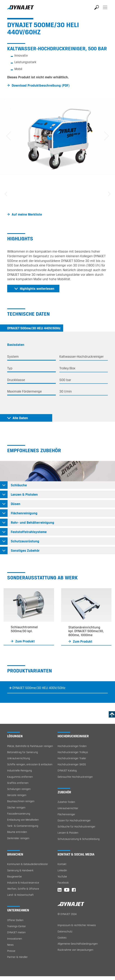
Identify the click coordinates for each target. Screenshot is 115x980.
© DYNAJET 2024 (67, 914)
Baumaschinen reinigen (21, 801)
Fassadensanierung (19, 814)
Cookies (62, 938)
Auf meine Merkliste (27, 214)
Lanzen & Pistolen (24, 494)
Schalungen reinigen (19, 789)
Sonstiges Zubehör (25, 550)
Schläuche (19, 485)
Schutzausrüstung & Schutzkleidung (79, 839)
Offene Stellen (15, 920)
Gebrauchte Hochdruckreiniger (75, 777)
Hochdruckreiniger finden (72, 746)
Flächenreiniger (66, 814)
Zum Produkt (25, 641)
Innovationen (15, 939)
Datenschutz (65, 931)
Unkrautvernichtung (19, 758)
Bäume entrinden (17, 832)
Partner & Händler (17, 957)
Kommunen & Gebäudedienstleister (28, 864)
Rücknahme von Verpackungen (75, 950)
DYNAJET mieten (16, 932)
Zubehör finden (66, 802)
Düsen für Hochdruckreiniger (74, 820)
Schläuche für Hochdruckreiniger (76, 826)
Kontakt (62, 864)
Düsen (16, 504)
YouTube (62, 876)
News (10, 945)
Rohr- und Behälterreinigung (32, 522)
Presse (11, 951)
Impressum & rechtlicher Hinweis (77, 925)
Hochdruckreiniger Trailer (72, 758)
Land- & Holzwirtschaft (20, 895)
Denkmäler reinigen (18, 838)
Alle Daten (20, 418)
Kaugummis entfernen (20, 777)
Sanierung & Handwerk (20, 870)
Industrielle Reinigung (20, 770)
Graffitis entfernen (18, 783)
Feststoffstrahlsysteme (29, 532)
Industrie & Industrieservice (23, 883)
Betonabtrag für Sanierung (22, 752)
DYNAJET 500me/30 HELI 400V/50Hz (39, 688)
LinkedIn (62, 870)
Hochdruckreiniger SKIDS (72, 764)
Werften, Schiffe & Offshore (23, 889)
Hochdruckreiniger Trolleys (73, 752)
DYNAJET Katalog (67, 770)
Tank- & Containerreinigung (23, 826)
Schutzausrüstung (25, 541)
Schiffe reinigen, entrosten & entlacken (30, 764)
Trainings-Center (17, 926)
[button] (9, 136)
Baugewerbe (14, 876)
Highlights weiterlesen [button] (37, 289)
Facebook (63, 883)
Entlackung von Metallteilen (23, 820)
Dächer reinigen (16, 807)
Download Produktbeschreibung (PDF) (41, 85)
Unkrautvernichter (68, 808)
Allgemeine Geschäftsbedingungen (78, 944)
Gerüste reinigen (17, 795)
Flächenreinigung (24, 513)
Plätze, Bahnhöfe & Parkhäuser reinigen (30, 746)
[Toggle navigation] (105, 10)
